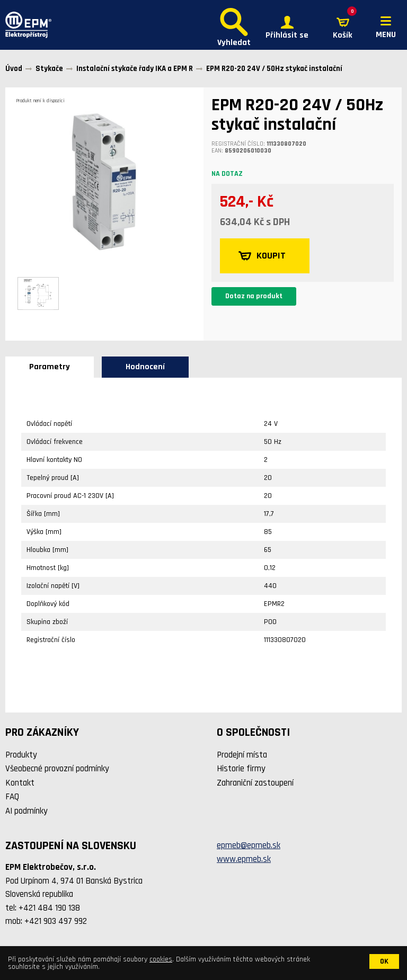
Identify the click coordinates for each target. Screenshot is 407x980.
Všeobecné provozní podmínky (57, 769)
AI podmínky (26, 811)
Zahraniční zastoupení (255, 783)
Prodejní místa (242, 755)
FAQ (12, 797)
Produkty (21, 755)
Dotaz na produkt (254, 296)
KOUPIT (262, 256)
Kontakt (20, 783)
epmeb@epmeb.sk (249, 845)
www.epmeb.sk (244, 859)
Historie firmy (241, 769)
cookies (161, 959)
